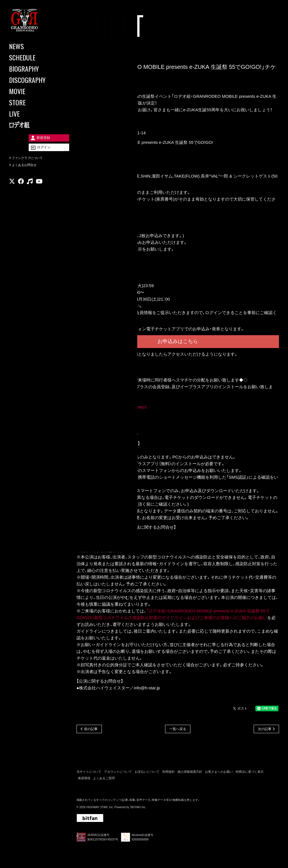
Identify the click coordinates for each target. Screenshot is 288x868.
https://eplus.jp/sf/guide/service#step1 (112, 408)
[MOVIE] (34, 91)
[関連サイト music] (30, 189)
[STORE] (34, 102)
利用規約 (168, 773)
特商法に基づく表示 (250, 773)
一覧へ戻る (178, 730)
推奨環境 (84, 780)
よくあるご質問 (104, 780)
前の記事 (91, 730)
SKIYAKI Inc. (138, 809)
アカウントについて (118, 773)
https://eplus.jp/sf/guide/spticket (106, 451)
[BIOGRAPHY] (34, 69)
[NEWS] (34, 46)
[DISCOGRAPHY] (34, 80)
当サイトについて (89, 773)
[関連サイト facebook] (21, 189)
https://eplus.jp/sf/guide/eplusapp (107, 435)
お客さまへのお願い (219, 773)
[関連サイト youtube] (39, 189)
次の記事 (265, 730)
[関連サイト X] (12, 189)
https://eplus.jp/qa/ (94, 541)
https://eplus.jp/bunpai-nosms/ (104, 421)
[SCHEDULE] (34, 57)
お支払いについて (147, 773)
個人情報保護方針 (190, 773)
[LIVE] (34, 113)
